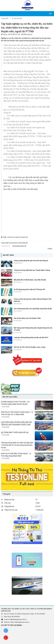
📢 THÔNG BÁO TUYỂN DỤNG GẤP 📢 (15, 432)
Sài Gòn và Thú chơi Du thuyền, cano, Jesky (30, 347)
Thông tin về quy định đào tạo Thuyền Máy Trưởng (32, 270)
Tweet (50, 249)
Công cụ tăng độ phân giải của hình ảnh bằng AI (31, 261)
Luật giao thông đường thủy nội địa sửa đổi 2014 (31, 337)
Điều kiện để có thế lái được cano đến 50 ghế (30, 280)
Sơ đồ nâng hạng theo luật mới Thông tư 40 (29, 289)
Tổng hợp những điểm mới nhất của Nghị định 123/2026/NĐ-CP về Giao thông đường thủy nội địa (17, 445)
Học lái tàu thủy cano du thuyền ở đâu (27, 318)
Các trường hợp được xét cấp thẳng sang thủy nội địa (33, 309)
